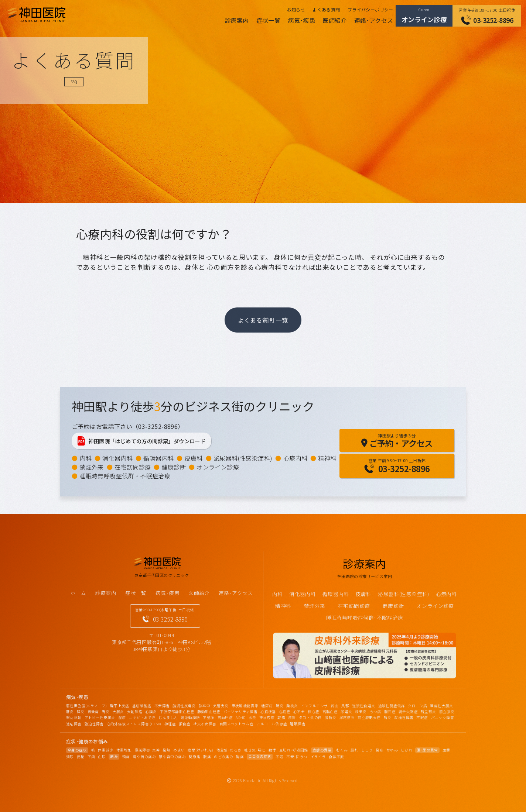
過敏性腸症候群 (392, 706)
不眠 (279, 757)
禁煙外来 (92, 467)
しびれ (407, 750)
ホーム (78, 593)
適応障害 (74, 724)
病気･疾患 (301, 20)
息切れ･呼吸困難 (294, 750)
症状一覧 (269, 20)
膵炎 (81, 712)
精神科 (327, 458)
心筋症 (285, 712)
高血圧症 (225, 718)
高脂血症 (330, 712)
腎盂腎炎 (428, 712)
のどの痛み (223, 757)
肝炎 (70, 712)
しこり (367, 750)
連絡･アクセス (374, 20)
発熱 (166, 750)
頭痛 (126, 757)
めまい (179, 750)
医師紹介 (335, 20)
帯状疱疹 (267, 718)
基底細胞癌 (142, 706)
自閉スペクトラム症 (237, 724)
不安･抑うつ (297, 757)
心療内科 (296, 458)
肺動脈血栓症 (209, 712)
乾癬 (281, 718)
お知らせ (296, 9)
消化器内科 (117, 458)
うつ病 (375, 712)
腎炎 (388, 718)
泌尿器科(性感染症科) (243, 458)
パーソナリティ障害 (241, 712)
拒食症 (185, 724)
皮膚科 (194, 458)
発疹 (380, 750)
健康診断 (174, 467)
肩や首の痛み (144, 757)
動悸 (272, 750)
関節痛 (194, 757)
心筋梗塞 (268, 712)
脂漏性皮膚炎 (184, 706)
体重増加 (124, 750)
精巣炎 (361, 712)
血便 (446, 750)
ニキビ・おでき (142, 718)
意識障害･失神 (147, 750)
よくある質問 (326, 9)
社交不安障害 (205, 724)
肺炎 (280, 706)
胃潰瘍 (93, 712)
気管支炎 (221, 706)
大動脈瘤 (135, 712)
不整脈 (209, 718)
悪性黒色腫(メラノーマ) (87, 706)
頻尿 (70, 757)
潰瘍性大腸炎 (441, 706)
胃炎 (106, 712)
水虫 (252, 718)
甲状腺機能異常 (245, 706)
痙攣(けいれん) (200, 750)
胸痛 (240, 757)
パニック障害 (443, 718)
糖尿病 (267, 706)
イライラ (318, 757)
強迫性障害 (94, 724)
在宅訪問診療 (133, 467)
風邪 (345, 706)
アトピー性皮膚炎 (100, 718)
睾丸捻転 (74, 718)
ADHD (241, 718)
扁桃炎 (292, 706)
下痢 (91, 757)
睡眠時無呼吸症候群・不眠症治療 (125, 476)
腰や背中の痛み (172, 757)
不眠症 (422, 718)
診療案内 (237, 20)
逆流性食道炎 (363, 706)
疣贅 (292, 718)
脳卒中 (204, 706)
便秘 (81, 757)
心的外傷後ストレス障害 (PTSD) (134, 724)
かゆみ (392, 750)
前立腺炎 (447, 712)
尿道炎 (346, 712)
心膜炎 (151, 712)
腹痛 (207, 757)
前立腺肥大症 (369, 718)
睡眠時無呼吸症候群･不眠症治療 (365, 617)
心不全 (299, 712)
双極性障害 (404, 718)
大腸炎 (118, 712)
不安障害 (162, 706)
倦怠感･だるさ (229, 750)
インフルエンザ (315, 706)
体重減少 (106, 750)
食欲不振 (337, 757)
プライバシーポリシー (370, 9)
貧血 (334, 706)
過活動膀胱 (190, 718)
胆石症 (390, 712)
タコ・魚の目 (310, 718)
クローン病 (417, 706)
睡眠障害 (298, 724)
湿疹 (122, 718)
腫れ (354, 750)
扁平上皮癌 (120, 706)
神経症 (170, 724)
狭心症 (313, 712)
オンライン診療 (218, 467)
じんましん (168, 718)
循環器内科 (158, 458)
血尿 (102, 757)
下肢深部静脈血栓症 (177, 712)
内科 (86, 458)
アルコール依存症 (272, 724)
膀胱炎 (330, 718)
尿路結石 (347, 718)
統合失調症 (408, 712)
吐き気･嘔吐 (255, 750)
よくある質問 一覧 (263, 320)
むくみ (342, 750)
